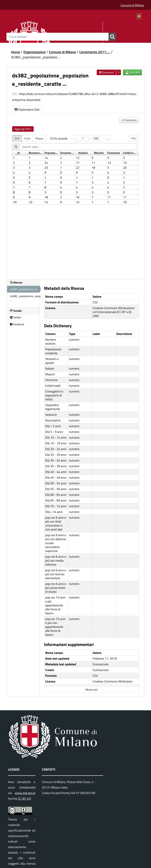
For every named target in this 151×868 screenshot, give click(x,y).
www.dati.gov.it (25, 793)
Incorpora (129, 120)
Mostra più (92, 690)
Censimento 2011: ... (95, 52)
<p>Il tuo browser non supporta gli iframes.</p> (75, 205)
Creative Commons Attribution (113, 681)
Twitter (16, 317)
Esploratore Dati (27, 109)
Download (106, 72)
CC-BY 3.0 (24, 798)
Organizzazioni (35, 52)
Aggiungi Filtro (23, 129)
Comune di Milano (132, 5)
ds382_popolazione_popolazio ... (36, 57)
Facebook (17, 324)
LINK (96, 316)
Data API (132, 72)
